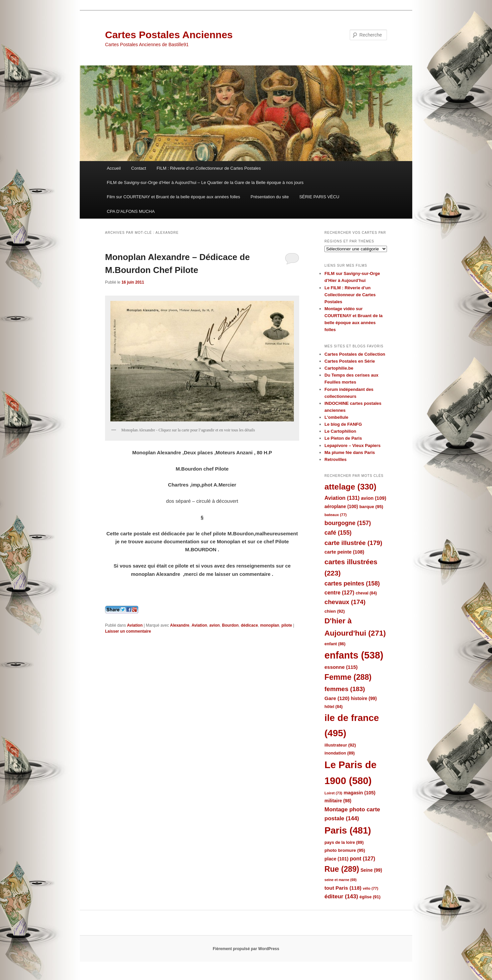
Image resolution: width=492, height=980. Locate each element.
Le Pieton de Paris (343, 438)
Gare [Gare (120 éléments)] (337, 698)
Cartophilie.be (339, 368)
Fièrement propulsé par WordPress (246, 949)
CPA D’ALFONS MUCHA (131, 211)
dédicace (249, 625)
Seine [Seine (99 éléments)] (371, 870)
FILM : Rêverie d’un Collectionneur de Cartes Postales (209, 168)
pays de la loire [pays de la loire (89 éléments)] (344, 842)
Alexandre (180, 625)
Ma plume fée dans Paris (350, 452)
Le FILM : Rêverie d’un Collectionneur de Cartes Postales (350, 295)
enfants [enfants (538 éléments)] (354, 655)
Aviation (135, 625)
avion (215, 625)
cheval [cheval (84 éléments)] (366, 593)
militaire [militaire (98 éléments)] (338, 801)
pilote (287, 625)
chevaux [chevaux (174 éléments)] (345, 602)
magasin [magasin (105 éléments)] (360, 793)
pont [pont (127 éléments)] (362, 859)
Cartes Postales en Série (350, 361)
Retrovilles (335, 459)
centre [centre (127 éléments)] (339, 593)
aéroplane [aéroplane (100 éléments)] (341, 507)
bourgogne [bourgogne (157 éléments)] (348, 523)
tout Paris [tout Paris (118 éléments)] (343, 888)
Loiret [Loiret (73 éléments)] (333, 793)
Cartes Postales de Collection (355, 354)
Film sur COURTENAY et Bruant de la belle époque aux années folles (173, 197)
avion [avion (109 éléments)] (374, 498)
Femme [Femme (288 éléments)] (348, 677)
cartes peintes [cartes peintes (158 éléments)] (352, 583)
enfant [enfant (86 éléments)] (335, 644)
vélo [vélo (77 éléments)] (370, 888)
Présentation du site (270, 197)
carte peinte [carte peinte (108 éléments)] (344, 552)
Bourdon (230, 625)
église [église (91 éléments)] (370, 897)
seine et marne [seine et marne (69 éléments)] (341, 880)
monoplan (270, 625)
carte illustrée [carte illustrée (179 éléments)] (353, 543)
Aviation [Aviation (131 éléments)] (342, 498)
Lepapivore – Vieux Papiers (353, 445)
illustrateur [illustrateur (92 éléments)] (340, 745)
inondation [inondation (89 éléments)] (340, 753)
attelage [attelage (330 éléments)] (350, 487)
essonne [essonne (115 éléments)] (341, 667)
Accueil (114, 168)
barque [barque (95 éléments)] (371, 507)
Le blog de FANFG (343, 424)
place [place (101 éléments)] (336, 859)
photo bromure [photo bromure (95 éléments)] (345, 850)
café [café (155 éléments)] (338, 533)
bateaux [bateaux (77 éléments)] (336, 515)
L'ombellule (336, 417)
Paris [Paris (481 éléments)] (348, 830)
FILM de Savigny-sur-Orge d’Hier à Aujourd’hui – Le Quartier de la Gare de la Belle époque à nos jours (205, 182)
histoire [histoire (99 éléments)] (364, 699)
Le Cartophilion (340, 431)
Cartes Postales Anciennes (169, 35)
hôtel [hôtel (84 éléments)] (334, 707)
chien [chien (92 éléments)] (335, 611)
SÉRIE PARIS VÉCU (319, 197)
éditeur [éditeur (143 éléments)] (341, 896)
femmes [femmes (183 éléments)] (345, 689)
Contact (139, 168)
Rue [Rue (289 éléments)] (342, 869)
